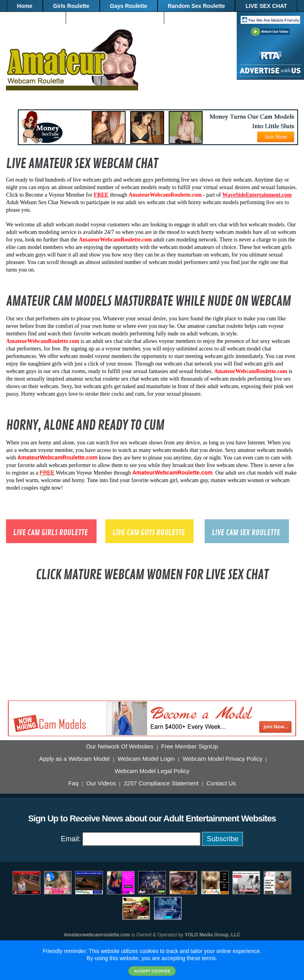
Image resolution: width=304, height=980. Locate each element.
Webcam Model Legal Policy (152, 771)
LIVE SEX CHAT (266, 6)
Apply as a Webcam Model (74, 759)
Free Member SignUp (189, 746)
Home (25, 6)
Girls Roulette (71, 6)
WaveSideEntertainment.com (257, 195)
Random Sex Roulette (197, 6)
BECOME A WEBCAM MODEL (115, 18)
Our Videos (101, 783)
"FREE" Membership (201, 18)
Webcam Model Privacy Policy (222, 759)
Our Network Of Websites (120, 746)
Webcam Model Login (146, 759)
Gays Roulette (129, 6)
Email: (71, 839)
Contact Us (221, 783)
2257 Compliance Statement (161, 783)
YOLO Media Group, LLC (212, 935)
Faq (73, 783)
